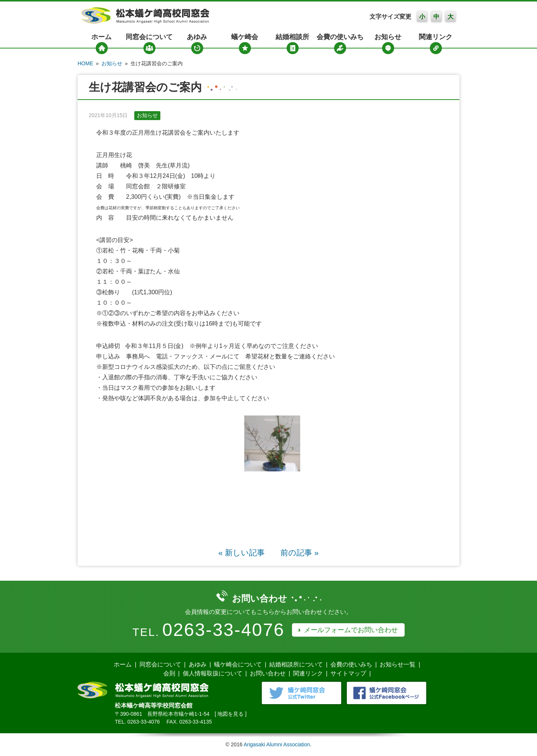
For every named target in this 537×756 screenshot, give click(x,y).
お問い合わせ (268, 673)
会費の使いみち (340, 37)
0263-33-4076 (223, 630)
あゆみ (197, 37)
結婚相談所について (296, 664)
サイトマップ (348, 673)
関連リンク (436, 37)
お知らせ (388, 37)
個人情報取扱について (213, 673)
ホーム (101, 37)
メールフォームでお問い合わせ (351, 630)
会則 (169, 673)
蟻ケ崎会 (245, 37)
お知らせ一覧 (398, 664)
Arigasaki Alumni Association (277, 744)
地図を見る (230, 714)
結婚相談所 (292, 37)
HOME (85, 63)
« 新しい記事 (242, 553)
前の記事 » (299, 553)
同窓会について (149, 37)
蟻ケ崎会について (238, 664)
